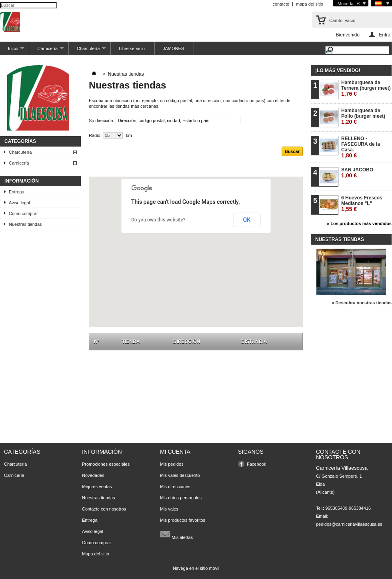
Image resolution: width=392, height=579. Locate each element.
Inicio (12, 51)
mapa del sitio (310, 4)
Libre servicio (132, 48)
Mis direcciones (175, 487)
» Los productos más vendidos (359, 223)
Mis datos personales (181, 498)
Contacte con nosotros (104, 509)
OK (247, 220)
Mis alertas (176, 534)
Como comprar (23, 213)
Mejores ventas (97, 487)
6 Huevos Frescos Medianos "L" (362, 204)
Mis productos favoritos (183, 520)
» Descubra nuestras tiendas (362, 303)
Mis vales (169, 509)
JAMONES (173, 48)
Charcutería (87, 51)
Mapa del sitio (96, 554)
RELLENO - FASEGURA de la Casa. (361, 147)
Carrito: (342, 20)
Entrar (385, 35)
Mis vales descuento (180, 475)
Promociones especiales (106, 464)
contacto (281, 4)
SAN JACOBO (357, 173)
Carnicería (46, 51)
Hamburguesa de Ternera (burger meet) (366, 88)
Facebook (256, 464)
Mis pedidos (172, 464)
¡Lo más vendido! (338, 70)
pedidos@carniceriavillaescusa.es (349, 524)
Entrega (17, 192)
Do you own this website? (158, 220)
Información (22, 181)
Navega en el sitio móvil (196, 568)
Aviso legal (19, 203)
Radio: (95, 135)
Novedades (93, 475)
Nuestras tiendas (25, 224)
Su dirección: (102, 121)
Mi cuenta (175, 452)
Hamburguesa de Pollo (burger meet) (363, 116)
